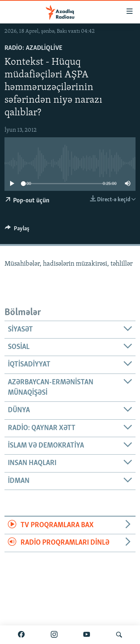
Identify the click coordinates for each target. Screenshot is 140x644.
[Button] (17, 230)
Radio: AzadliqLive (33, 48)
